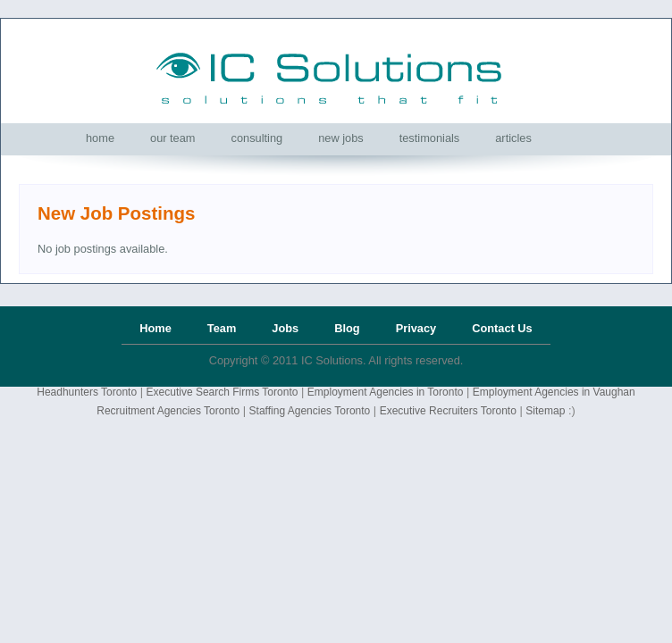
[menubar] (309, 138)
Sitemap (545, 411)
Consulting (257, 138)
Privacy (416, 328)
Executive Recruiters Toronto (448, 411)
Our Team (173, 138)
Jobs (285, 328)
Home (100, 138)
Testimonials (430, 138)
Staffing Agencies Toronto (310, 411)
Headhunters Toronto (87, 392)
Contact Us (502, 328)
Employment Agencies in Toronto (386, 392)
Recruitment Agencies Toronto (168, 411)
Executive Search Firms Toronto (223, 392)
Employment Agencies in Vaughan (554, 392)
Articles (513, 138)
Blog (347, 328)
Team (222, 328)
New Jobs (341, 138)
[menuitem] (100, 138)
